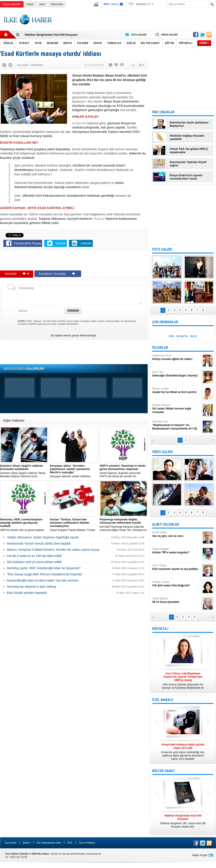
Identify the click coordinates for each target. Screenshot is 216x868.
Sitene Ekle (57, 4)
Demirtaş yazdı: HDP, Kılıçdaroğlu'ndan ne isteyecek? (44, 568)
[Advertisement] (74, 261)
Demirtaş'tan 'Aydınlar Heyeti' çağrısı (188, 164)
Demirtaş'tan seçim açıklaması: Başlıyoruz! (189, 124)
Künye (30, 4)
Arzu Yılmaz (177, 567)
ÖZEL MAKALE (163, 700)
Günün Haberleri (12, 4)
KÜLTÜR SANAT (164, 771)
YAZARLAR (160, 348)
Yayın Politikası (87, 843)
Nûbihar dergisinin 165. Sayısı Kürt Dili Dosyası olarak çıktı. (183, 821)
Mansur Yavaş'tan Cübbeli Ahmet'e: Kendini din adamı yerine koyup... (54, 550)
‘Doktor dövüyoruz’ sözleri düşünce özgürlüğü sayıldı (43, 537)
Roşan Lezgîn (177, 390)
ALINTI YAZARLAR (166, 524)
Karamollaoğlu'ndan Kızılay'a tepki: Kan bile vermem (43, 580)
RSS (70, 843)
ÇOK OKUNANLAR (165, 322)
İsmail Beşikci (177, 600)
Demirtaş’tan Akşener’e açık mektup (32, 587)
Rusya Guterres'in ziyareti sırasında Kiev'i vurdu (186, 177)
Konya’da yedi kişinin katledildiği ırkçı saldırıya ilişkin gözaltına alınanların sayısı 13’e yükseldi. (183, 752)
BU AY (194, 336)
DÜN (171, 336)
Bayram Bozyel (177, 409)
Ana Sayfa (11, 843)
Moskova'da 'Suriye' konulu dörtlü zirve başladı (39, 543)
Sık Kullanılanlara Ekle (49, 843)
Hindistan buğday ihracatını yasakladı (187, 137)
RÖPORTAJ (160, 629)
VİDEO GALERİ (162, 452)
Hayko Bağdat (177, 551)
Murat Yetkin (177, 534)
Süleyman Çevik (177, 357)
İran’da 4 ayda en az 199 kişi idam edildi (34, 556)
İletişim (26, 843)
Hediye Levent (177, 584)
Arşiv (42, 4)
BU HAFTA (182, 336)
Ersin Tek (177, 374)
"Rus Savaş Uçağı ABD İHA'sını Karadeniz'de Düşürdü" (45, 574)
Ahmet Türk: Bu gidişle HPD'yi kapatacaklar (189, 151)
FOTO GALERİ (162, 249)
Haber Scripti (200, 855)
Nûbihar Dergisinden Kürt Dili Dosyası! (51, 35)
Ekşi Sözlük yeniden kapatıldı (27, 593)
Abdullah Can (177, 425)
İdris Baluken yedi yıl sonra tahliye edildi (34, 562)
